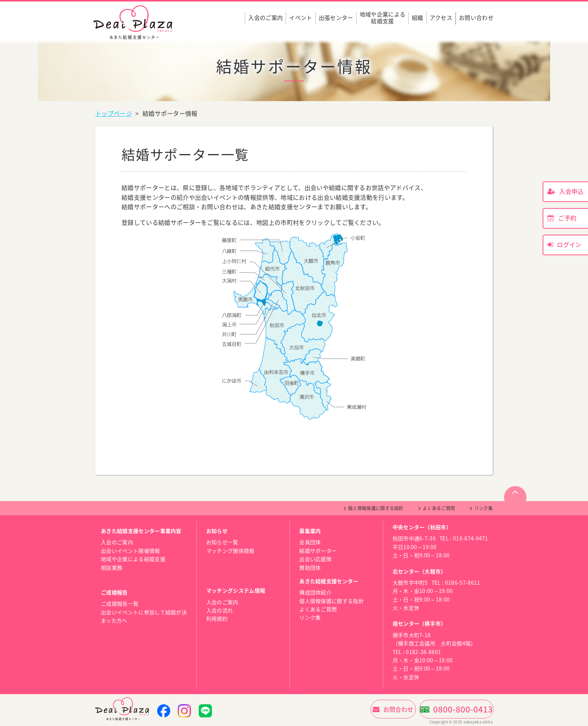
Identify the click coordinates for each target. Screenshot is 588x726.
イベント (301, 18)
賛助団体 (310, 567)
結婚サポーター (318, 551)
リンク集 (484, 508)
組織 (418, 18)
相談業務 (112, 567)
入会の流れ (220, 610)
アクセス (441, 18)
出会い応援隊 (315, 559)
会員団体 (310, 542)
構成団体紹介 (315, 592)
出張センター (336, 18)
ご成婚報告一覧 (120, 603)
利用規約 (217, 618)
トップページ (114, 113)
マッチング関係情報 (230, 551)
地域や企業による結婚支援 (383, 18)
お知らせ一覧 (222, 542)
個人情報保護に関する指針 (376, 508)
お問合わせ (367, 709)
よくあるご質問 (439, 508)
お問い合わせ (476, 18)
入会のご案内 (265, 18)
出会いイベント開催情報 (130, 551)
